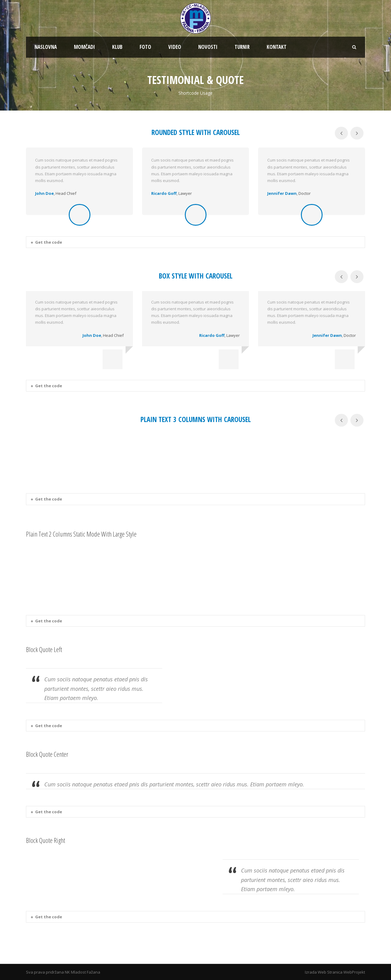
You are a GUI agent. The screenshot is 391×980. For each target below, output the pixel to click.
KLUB (117, 47)
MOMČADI (84, 47)
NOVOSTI (208, 47)
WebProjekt (354, 972)
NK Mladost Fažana (82, 972)
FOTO (145, 47)
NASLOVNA (46, 47)
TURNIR (242, 47)
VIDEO (175, 47)
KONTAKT (277, 47)
